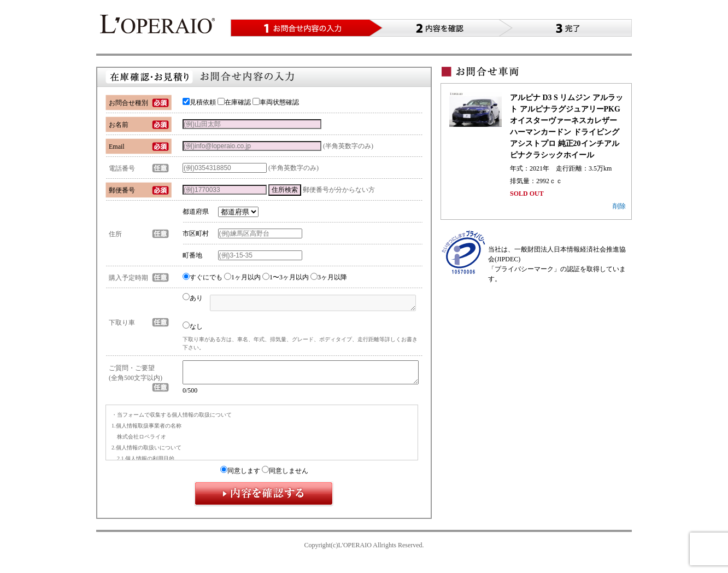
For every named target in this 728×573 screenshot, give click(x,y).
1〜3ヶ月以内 (286, 277)
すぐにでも (202, 277)
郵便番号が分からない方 (339, 190)
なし (193, 326)
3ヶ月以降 (329, 277)
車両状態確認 (276, 102)
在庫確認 (234, 102)
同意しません (285, 476)
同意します (240, 476)
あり (193, 298)
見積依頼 (199, 102)
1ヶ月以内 (242, 277)
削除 (619, 206)
